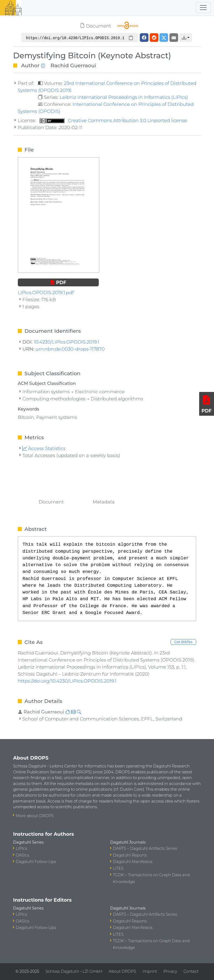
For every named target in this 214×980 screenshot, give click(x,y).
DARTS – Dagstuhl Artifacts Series (145, 848)
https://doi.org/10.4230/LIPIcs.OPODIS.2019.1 (67, 681)
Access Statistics (44, 448)
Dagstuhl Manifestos (133, 862)
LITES (118, 868)
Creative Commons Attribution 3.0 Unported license (113, 120)
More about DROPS (35, 816)
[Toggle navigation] (203, 8)
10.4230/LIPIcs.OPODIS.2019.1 (67, 342)
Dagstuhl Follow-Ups (36, 862)
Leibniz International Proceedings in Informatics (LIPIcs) (124, 97)
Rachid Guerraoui (73, 65)
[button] (186, 38)
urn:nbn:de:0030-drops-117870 (70, 349)
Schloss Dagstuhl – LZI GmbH (74, 971)
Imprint (150, 971)
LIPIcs (22, 848)
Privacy (170, 971)
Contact (191, 971)
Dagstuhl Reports (130, 855)
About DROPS (122, 971)
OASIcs (23, 855)
